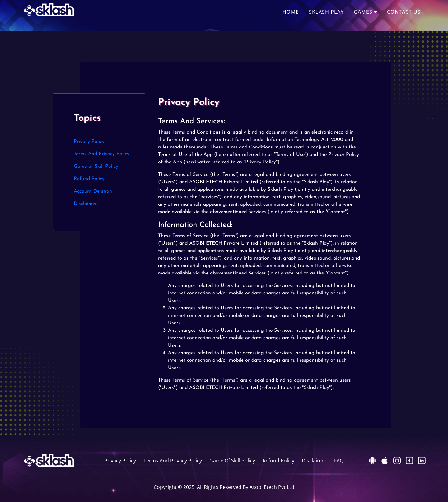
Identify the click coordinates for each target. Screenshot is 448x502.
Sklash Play (326, 12)
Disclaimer (85, 204)
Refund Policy (89, 179)
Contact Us (404, 12)
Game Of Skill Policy (232, 461)
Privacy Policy (89, 142)
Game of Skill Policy (96, 167)
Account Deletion (93, 191)
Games (365, 12)
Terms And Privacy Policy (102, 154)
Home (291, 12)
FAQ (339, 461)
